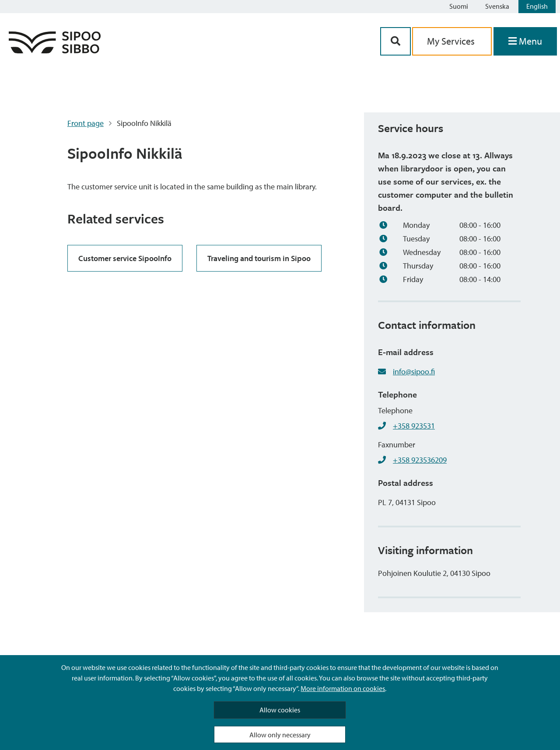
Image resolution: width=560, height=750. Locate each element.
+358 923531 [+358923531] (414, 426)
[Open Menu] (525, 41)
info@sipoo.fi (414, 372)
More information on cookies (343, 688)
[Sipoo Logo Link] (55, 51)
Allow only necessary (280, 735)
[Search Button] (395, 41)
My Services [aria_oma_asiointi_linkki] (452, 41)
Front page (86, 123)
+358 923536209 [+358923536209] (420, 460)
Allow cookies (280, 710)
